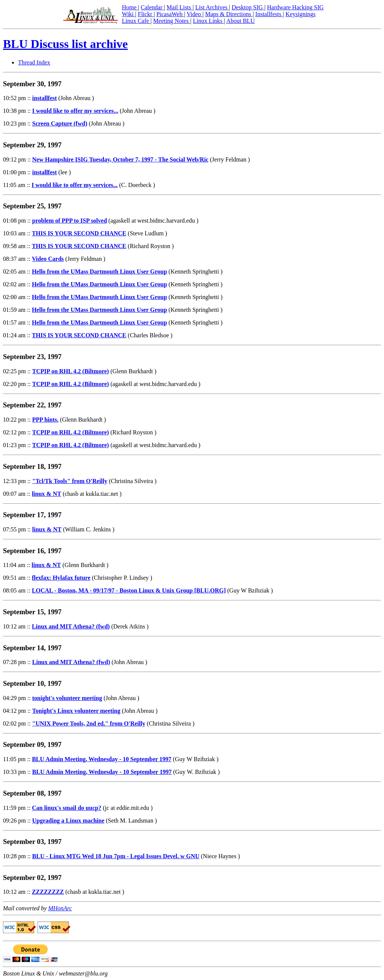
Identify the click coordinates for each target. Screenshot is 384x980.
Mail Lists (179, 7)
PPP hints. (45, 420)
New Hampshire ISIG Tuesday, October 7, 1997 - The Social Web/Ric (120, 159)
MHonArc (60, 908)
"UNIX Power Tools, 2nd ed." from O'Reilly (89, 723)
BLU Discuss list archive (65, 44)
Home (130, 7)
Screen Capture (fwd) (60, 123)
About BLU (240, 21)
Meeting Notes (172, 21)
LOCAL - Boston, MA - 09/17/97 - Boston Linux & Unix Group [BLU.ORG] (129, 590)
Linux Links (208, 21)
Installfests (269, 14)
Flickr (145, 14)
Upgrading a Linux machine (68, 821)
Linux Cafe (136, 21)
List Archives (212, 7)
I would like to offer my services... (75, 111)
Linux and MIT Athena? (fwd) (71, 626)
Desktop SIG (248, 7)
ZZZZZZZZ (48, 892)
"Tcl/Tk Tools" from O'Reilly (70, 481)
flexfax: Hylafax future (61, 578)
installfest (45, 98)
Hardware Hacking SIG (295, 7)
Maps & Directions (229, 14)
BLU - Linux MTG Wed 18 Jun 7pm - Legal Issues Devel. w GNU (116, 856)
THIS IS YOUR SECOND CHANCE (79, 233)
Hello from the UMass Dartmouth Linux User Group (99, 272)
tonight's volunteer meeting (67, 698)
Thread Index (34, 62)
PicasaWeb (170, 14)
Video (195, 14)
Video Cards (48, 259)
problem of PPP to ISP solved (70, 221)
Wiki (128, 14)
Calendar (152, 7)
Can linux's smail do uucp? (67, 808)
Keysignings (300, 14)
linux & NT (46, 494)
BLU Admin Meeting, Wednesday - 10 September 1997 (102, 759)
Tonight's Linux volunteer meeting (76, 711)
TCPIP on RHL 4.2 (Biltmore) (71, 371)
